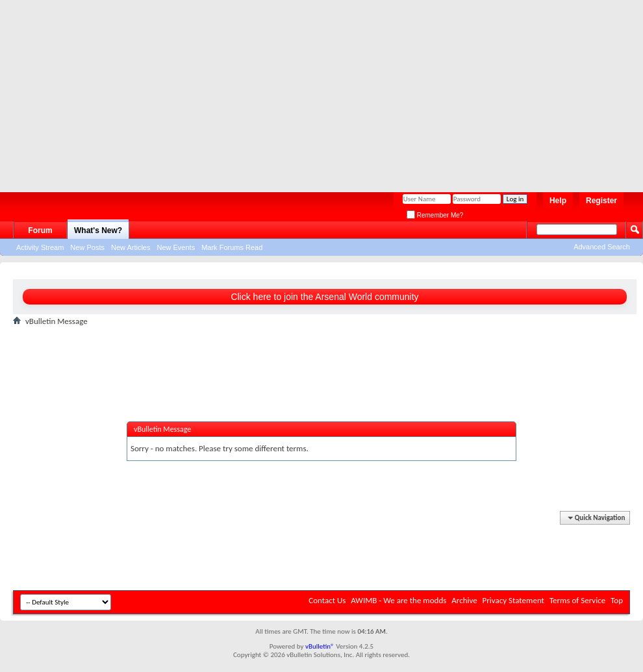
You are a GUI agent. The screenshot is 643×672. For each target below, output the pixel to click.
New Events (176, 247)
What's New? (98, 230)
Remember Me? (435, 215)
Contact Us (327, 600)
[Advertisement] (311, 91)
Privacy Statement (513, 600)
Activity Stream (40, 247)
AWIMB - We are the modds (398, 600)
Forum (40, 230)
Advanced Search (602, 247)
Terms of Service (577, 600)
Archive (464, 600)
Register (601, 201)
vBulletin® (320, 646)
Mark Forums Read (232, 247)
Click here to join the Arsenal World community (324, 297)
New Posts (87, 247)
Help (558, 201)
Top (617, 600)
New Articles (131, 247)
